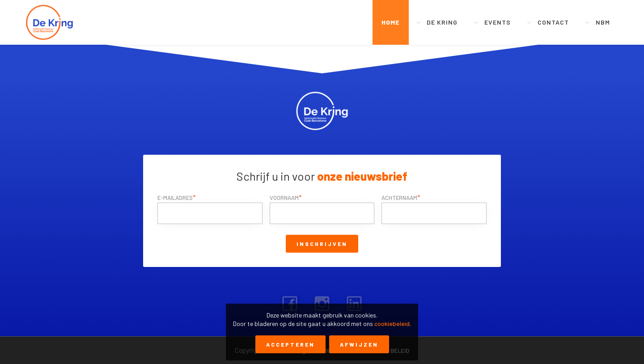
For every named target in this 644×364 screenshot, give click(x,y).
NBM (603, 22)
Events (498, 22)
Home (391, 22)
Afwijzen (359, 344)
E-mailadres (175, 198)
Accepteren (290, 344)
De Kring (442, 22)
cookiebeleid (392, 324)
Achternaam (399, 198)
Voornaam (284, 198)
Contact (553, 22)
